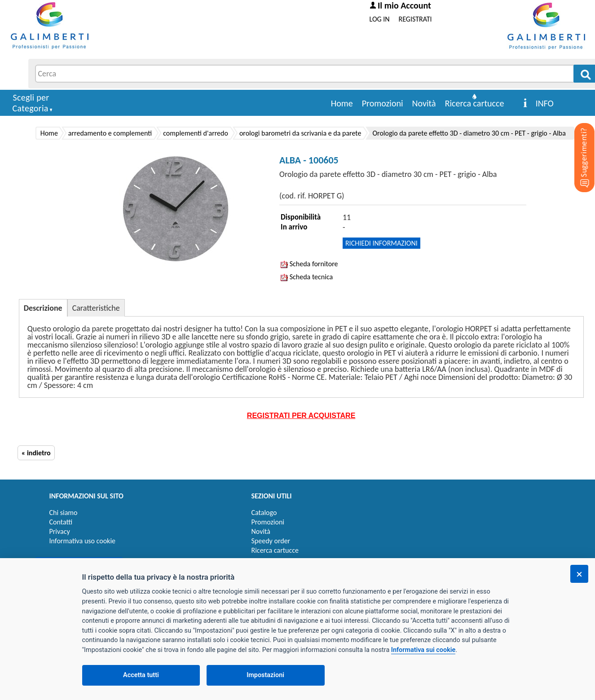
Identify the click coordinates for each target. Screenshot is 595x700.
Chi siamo (64, 513)
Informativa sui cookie (423, 650)
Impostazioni (265, 675)
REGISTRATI (415, 19)
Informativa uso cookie (83, 541)
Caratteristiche (96, 308)
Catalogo (264, 513)
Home (342, 103)
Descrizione (43, 308)
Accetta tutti (141, 675)
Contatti (61, 522)
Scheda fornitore (309, 264)
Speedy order (271, 541)
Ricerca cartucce (475, 103)
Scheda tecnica (307, 277)
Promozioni (383, 103)
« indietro (36, 453)
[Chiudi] (579, 574)
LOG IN (380, 19)
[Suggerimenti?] (577, 144)
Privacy (60, 531)
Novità (424, 103)
